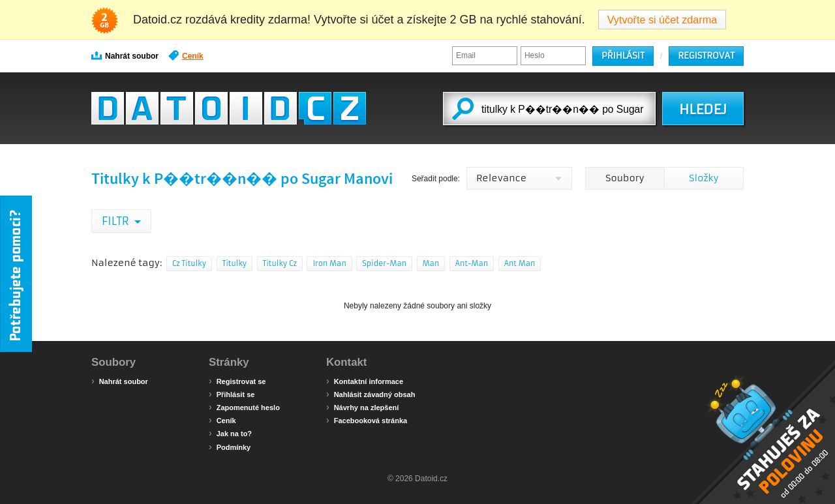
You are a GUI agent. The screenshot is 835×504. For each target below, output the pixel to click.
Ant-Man (472, 263)
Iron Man (329, 263)
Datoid (229, 108)
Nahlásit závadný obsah (371, 394)
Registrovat (706, 56)
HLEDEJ (703, 110)
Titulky (235, 263)
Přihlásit (623, 56)
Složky (704, 178)
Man (431, 263)
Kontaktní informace (365, 381)
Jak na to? (230, 433)
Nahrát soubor (125, 55)
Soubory (625, 178)
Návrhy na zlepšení (362, 407)
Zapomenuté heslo (244, 407)
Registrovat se (237, 381)
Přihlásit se (232, 394)
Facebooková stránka (367, 420)
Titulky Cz (280, 263)
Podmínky (230, 447)
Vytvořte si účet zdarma (662, 20)
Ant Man (520, 263)
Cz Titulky (189, 263)
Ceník (186, 55)
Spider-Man (384, 263)
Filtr (116, 221)
